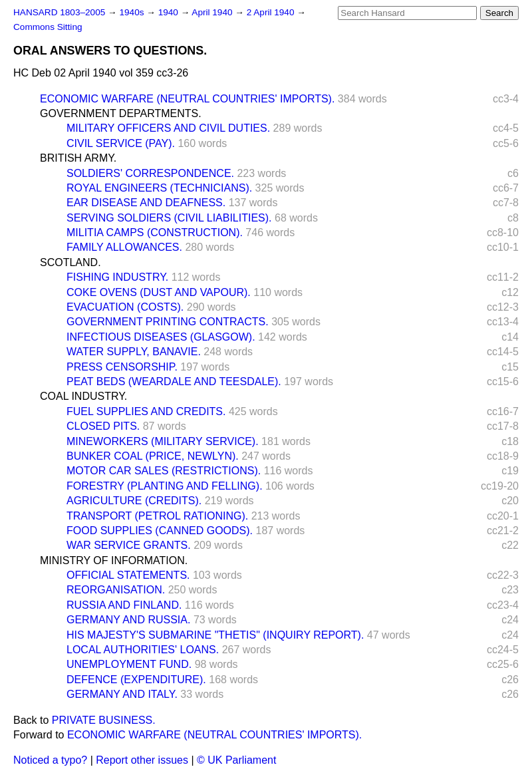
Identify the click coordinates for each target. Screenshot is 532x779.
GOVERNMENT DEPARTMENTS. (121, 113)
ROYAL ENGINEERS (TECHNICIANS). (159, 188)
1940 (170, 12)
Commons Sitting (48, 27)
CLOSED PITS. (103, 426)
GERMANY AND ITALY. (122, 694)
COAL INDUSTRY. (83, 396)
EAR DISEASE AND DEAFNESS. (146, 203)
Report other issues (142, 760)
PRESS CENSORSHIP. (122, 367)
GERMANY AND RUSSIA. (128, 620)
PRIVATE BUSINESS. (104, 720)
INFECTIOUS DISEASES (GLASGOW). (161, 337)
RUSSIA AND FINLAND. (124, 605)
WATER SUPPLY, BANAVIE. (134, 352)
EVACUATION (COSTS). (125, 307)
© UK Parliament (236, 760)
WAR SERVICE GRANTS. (129, 545)
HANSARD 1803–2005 (59, 12)
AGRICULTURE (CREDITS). (134, 501)
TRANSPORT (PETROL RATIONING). (157, 516)
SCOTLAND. (70, 262)
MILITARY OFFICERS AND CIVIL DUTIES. (168, 128)
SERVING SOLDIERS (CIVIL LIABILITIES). (169, 218)
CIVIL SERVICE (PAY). (121, 143)
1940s (133, 12)
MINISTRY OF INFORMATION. (114, 560)
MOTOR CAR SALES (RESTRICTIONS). (164, 471)
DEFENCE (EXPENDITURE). (136, 680)
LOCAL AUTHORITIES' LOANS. (143, 650)
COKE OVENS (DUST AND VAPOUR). (159, 292)
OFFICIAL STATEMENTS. (128, 575)
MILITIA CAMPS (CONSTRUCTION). (155, 233)
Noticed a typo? (50, 760)
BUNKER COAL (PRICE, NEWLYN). (153, 456)
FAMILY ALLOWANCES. (124, 247)
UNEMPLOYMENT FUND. (129, 664)
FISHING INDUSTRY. (117, 277)
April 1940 (213, 12)
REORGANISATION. (116, 590)
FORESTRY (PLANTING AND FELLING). (165, 486)
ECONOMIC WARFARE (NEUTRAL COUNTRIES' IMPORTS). (187, 99)
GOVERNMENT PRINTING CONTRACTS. (168, 322)
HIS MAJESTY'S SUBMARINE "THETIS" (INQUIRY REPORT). (215, 635)
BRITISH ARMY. (78, 158)
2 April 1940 (272, 12)
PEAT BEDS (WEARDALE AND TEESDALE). (174, 382)
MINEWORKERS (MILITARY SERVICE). (163, 441)
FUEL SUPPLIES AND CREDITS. (146, 411)
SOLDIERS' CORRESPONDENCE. (150, 173)
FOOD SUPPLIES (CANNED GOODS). (160, 531)
